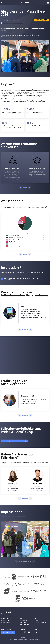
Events (22, 618)
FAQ (11, 640)
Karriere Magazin (24, 622)
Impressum (37, 640)
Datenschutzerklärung (18, 640)
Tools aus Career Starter (41, 622)
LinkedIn (19, 517)
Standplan (20, 23)
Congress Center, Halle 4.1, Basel (10, 23)
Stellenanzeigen (24, 620)
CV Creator (37, 620)
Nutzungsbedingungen (29, 640)
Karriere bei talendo (25, 624)
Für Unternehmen (5, 622)
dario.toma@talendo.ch (37, 488)
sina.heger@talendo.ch (13, 488)
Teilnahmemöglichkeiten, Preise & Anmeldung (14, 441)
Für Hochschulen (5, 620)
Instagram (25, 517)
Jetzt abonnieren (8, 632)
